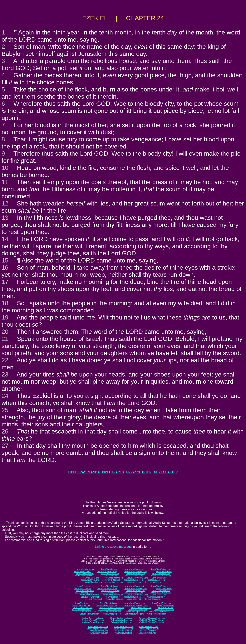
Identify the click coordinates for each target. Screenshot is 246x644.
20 (5, 332)
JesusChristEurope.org (134, 569)
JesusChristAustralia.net (137, 595)
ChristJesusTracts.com (98, 627)
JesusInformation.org (114, 582)
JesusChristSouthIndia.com (110, 610)
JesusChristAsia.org (109, 569)
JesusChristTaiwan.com (86, 612)
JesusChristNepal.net (84, 593)
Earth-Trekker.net (159, 595)
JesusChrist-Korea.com (141, 608)
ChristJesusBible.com (157, 614)
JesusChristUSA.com (81, 605)
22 (5, 360)
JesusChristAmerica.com (107, 605)
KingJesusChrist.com (99, 633)
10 (5, 168)
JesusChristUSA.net (83, 588)
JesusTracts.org (134, 582)
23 (5, 374)
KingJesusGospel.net (156, 597)
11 (5, 182)
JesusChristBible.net (111, 597)
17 (5, 282)
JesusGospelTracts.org (123, 629)
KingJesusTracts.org (123, 631)
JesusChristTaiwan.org (89, 578)
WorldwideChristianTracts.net (151, 622)
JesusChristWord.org (90, 580)
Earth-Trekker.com (165, 608)
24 (5, 396)
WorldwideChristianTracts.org (151, 620)
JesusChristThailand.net (113, 595)
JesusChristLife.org (94, 582)
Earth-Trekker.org (159, 578)
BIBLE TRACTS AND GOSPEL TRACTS (96, 472)
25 (5, 410)
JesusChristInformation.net (136, 588)
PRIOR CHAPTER (139, 472)
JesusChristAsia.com (109, 603)
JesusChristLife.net (164, 588)
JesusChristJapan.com (135, 612)
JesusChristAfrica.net (85, 591)
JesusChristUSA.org (82, 571)
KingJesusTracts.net (147, 631)
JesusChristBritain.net (160, 586)
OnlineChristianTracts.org (122, 620)
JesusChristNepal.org (84, 576)
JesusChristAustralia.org (137, 578)
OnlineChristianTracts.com (122, 618)
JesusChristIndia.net (109, 593)
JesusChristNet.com (165, 605)
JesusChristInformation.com (136, 605)
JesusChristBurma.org (134, 576)
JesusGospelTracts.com (97, 629)
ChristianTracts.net (152, 599)
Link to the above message (113, 547)
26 (5, 431)
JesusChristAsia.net (109, 586)
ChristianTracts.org (153, 582)
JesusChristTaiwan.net (89, 595)
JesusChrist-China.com (164, 610)
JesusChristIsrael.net (85, 586)
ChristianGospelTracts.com (92, 618)
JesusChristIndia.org (109, 576)
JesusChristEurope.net (134, 586)
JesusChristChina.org (110, 574)
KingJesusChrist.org (123, 633)
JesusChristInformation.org (136, 571)
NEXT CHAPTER (166, 472)
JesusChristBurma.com (83, 608)
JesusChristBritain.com (161, 603)
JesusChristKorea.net (135, 591)
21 (5, 339)
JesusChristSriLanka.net (161, 593)
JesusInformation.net (114, 599)
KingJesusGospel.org (156, 580)
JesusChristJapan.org (161, 574)
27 (5, 446)
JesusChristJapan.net (161, 591)
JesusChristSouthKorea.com (112, 608)
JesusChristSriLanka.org (161, 576)
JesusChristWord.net (90, 597)
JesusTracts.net (134, 599)
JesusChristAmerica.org (107, 571)
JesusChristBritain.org (160, 569)
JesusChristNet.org (164, 571)
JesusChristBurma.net (134, 593)
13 (5, 218)
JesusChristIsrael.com (84, 603)
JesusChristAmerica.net (107, 588)
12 (5, 203)
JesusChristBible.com (112, 614)
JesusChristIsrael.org (85, 569)
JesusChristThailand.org (113, 578)
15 (5, 260)
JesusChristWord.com (90, 614)
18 (5, 303)
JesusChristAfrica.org (85, 574)
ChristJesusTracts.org (123, 627)
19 (5, 317)
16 (5, 267)
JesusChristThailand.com (111, 612)
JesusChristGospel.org (133, 580)
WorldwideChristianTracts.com (152, 618)
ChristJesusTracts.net (148, 627)
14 (5, 239)
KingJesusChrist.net (147, 633)
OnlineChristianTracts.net (121, 622)
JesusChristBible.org (111, 580)
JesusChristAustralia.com (159, 612)
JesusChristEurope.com (135, 603)
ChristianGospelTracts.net (93, 622)
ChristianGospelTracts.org (93, 620)
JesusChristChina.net (110, 591)
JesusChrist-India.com (138, 610)
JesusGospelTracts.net (150, 629)
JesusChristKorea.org (135, 574)
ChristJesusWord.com (134, 614)
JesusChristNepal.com (81, 610)
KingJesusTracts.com (99, 631)
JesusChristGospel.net (133, 597)
